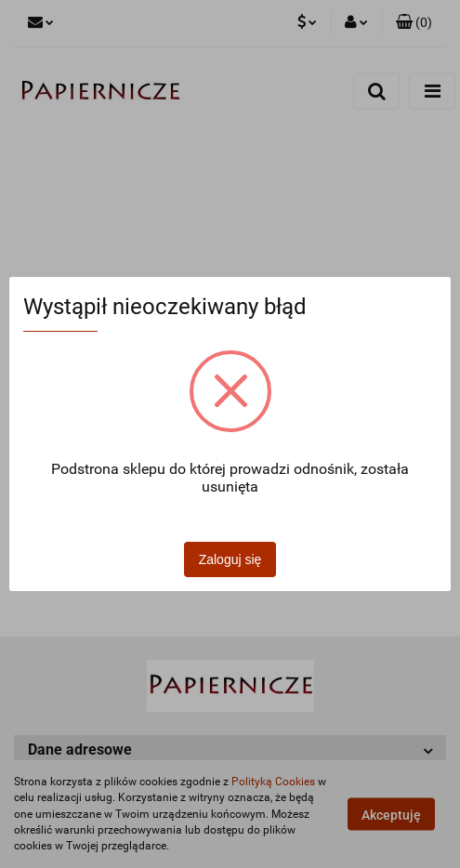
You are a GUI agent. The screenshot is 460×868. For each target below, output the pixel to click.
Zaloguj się (230, 559)
